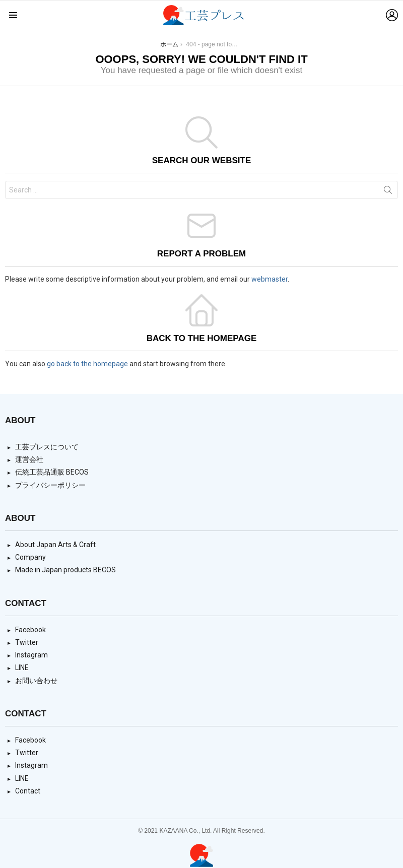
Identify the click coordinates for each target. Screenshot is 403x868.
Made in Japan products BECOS (65, 570)
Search (388, 192)
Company (30, 557)
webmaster (270, 279)
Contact (28, 791)
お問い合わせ (36, 681)
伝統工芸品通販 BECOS (52, 472)
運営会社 (29, 459)
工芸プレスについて (47, 447)
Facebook (30, 630)
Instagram (31, 655)
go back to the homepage (87, 364)
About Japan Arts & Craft (55, 545)
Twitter (27, 642)
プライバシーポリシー (50, 485)
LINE (22, 667)
